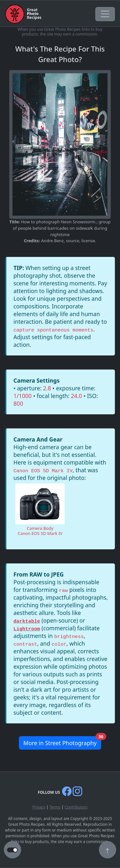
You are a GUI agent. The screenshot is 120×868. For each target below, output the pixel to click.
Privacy (39, 807)
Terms (55, 807)
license (88, 241)
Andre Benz (52, 241)
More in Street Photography (62, 741)
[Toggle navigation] (105, 14)
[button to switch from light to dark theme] (12, 850)
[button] (108, 850)
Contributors (76, 807)
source (72, 241)
